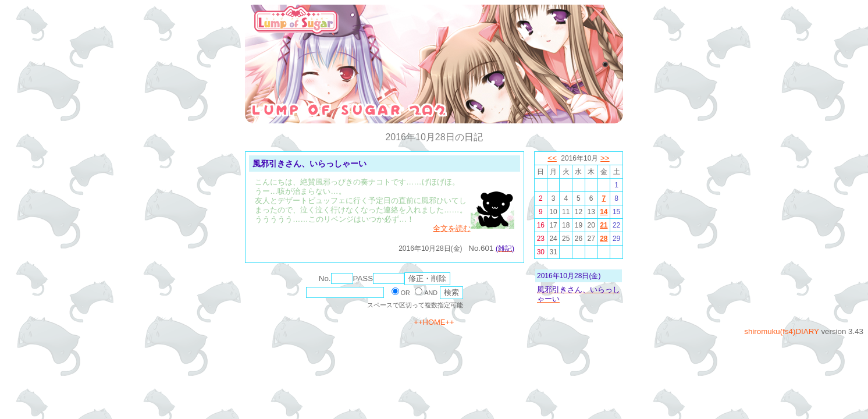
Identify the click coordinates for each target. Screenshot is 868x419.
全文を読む (452, 228)
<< (552, 158)
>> (605, 158)
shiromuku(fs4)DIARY (781, 331)
